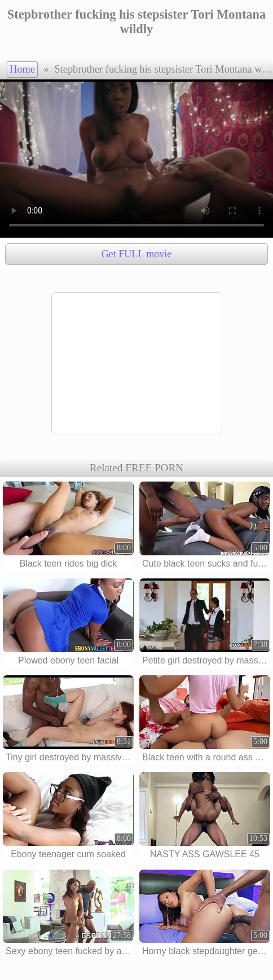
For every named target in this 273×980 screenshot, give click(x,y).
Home (22, 69)
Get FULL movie (136, 254)
